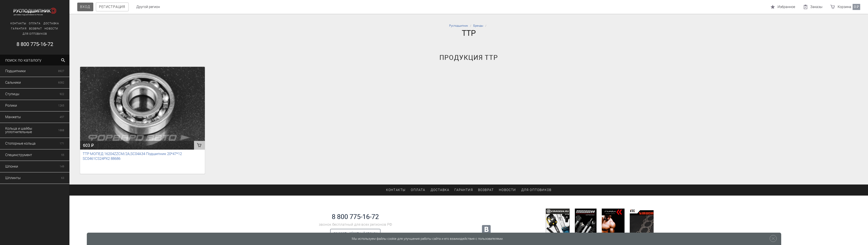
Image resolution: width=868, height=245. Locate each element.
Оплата (34, 23)
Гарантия (18, 29)
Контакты (18, 23)
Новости (51, 29)
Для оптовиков (34, 34)
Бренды (478, 26)
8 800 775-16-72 (34, 44)
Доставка (50, 23)
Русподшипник (459, 26)
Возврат (35, 29)
